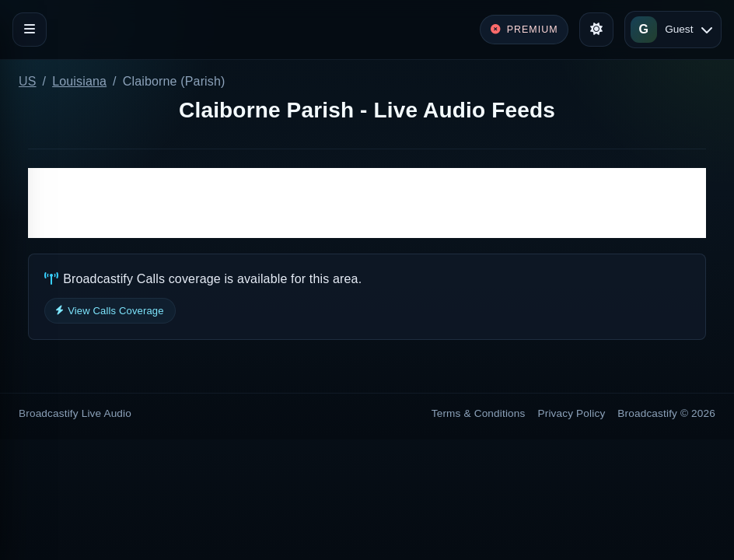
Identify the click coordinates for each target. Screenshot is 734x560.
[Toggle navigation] (30, 30)
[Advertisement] (367, 203)
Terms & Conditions (479, 413)
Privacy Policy (572, 413)
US (28, 81)
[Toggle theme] (596, 30)
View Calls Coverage (110, 311)
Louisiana (79, 81)
